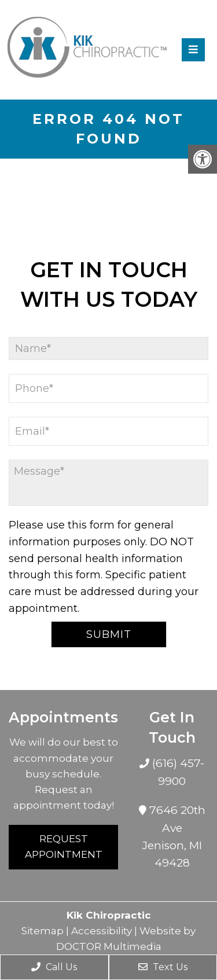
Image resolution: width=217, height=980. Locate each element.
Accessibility (102, 931)
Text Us (163, 967)
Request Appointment (64, 847)
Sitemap (43, 931)
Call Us (54, 967)
